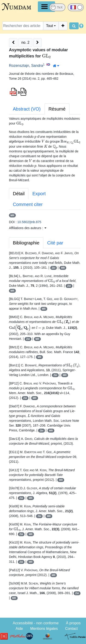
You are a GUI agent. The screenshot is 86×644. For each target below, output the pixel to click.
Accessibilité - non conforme (36, 623)
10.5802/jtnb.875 (29, 222)
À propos (73, 623)
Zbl (53, 268)
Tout (50, 26)
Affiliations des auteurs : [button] (28, 228)
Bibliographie (26, 243)
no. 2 (25, 42)
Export (39, 194)
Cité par (55, 243)
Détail (19, 194)
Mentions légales (44, 629)
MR (12, 215)
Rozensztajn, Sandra (26, 66)
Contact (71, 629)
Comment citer (28, 204)
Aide (19, 629)
